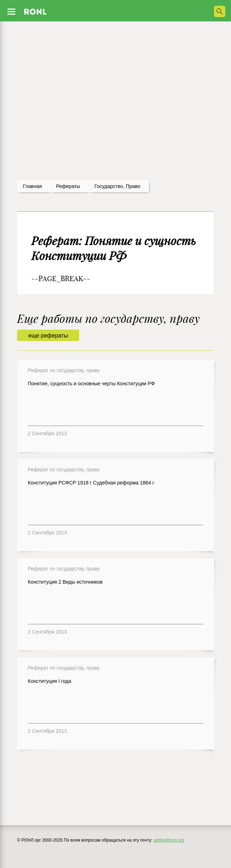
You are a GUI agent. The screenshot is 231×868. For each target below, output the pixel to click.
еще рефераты (48, 336)
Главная (32, 186)
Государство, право (117, 186)
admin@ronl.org (169, 840)
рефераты (68, 186)
